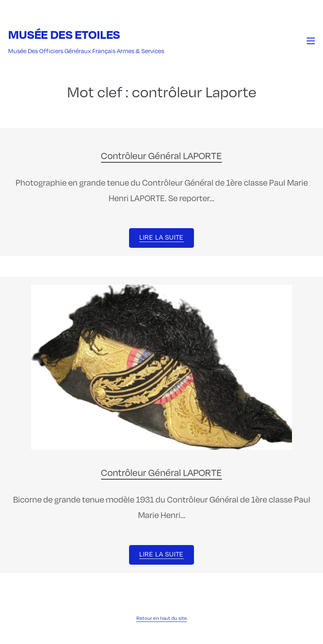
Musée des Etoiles (64, 34)
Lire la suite (161, 237)
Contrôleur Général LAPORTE (161, 155)
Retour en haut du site (162, 618)
